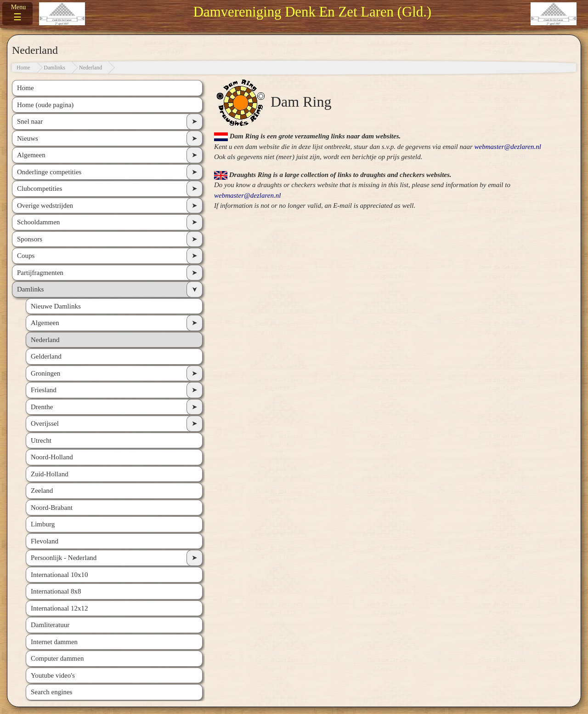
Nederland (90, 68)
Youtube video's (53, 675)
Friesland (44, 390)
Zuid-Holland (50, 474)
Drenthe (42, 407)
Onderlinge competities (49, 172)
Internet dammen (54, 642)
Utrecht (41, 440)
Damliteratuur (50, 625)
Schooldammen (38, 222)
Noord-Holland (52, 457)
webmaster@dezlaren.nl (508, 147)
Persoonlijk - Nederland (64, 558)
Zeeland (42, 491)
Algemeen (31, 155)
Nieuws (28, 138)
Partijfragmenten (40, 273)
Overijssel (45, 423)
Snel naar (30, 121)
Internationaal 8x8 (56, 591)
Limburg (43, 524)
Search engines (51, 692)
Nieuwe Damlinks (56, 306)
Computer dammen (57, 658)
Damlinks (54, 68)
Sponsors (30, 239)
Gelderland (46, 356)
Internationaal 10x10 (59, 575)
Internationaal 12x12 (59, 608)
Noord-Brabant (52, 508)
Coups (26, 256)
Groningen (45, 373)
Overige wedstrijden (45, 206)
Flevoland (45, 541)
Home (23, 68)
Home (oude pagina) (45, 105)
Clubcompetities (40, 188)
